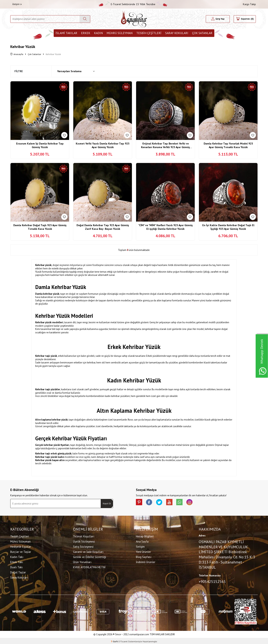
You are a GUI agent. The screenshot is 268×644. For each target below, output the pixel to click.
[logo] (134, 19)
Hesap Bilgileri (145, 536)
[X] (163, 503)
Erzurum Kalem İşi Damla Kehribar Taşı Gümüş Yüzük (40, 145)
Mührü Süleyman (120, 33)
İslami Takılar (66, 33)
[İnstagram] (197, 503)
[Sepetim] (245, 19)
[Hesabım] (218, 19)
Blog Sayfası (144, 556)
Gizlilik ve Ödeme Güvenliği (90, 556)
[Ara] (85, 19)
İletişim (17, 4)
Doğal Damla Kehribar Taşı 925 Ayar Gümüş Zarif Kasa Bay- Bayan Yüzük (103, 227)
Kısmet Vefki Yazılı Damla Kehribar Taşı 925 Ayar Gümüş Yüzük (103, 145)
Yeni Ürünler (143, 551)
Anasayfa (17, 54)
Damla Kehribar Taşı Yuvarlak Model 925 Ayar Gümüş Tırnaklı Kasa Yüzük (228, 145)
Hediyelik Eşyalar (21, 546)
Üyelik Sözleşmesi (84, 541)
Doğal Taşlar (18, 572)
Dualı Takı (16, 567)
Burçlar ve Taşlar (21, 551)
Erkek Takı (17, 561)
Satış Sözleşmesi (83, 546)
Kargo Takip (249, 4)
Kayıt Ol (107, 503)
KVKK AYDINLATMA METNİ (89, 567)
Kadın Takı (17, 556)
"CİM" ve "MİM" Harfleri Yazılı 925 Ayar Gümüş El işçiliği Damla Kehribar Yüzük (166, 227)
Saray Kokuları (177, 33)
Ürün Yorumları (82, 561)
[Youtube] (174, 503)
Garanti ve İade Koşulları (88, 551)
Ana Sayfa (142, 541)
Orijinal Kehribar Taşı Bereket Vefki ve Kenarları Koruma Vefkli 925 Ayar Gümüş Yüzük (165, 146)
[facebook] (151, 503)
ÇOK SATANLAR (202, 33)
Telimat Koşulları (84, 536)
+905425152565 (212, 581)
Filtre (19, 71)
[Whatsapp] (185, 503)
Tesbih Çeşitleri (149, 33)
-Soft (115, 640)
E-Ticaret (123, 640)
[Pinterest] (140, 503)
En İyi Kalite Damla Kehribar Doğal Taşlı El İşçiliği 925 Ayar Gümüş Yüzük (228, 227)
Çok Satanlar (34, 54)
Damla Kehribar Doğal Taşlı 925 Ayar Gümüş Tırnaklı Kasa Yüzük (40, 227)
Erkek (86, 33)
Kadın (98, 33)
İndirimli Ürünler (146, 561)
